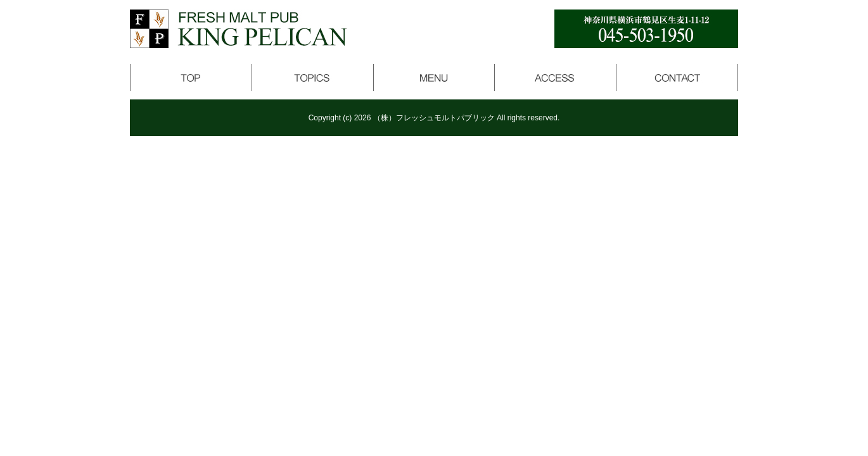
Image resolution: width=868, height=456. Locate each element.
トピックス (312, 78)
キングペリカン (239, 29)
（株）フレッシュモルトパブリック (434, 118)
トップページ (191, 78)
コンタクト (677, 78)
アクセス (556, 78)
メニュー (434, 78)
